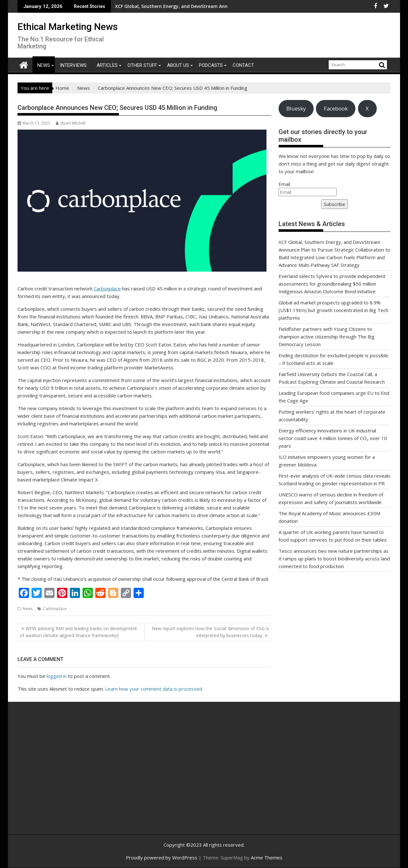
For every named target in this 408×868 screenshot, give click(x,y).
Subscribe (335, 204)
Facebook (336, 108)
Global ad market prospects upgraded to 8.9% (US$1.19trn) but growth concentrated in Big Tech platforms (333, 310)
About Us (178, 65)
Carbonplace (107, 288)
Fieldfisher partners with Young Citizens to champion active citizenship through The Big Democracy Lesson (327, 337)
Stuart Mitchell (71, 123)
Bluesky (296, 108)
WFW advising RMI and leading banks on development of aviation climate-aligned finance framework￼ (78, 632)
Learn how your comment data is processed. (154, 689)
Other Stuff (142, 65)
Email (284, 184)
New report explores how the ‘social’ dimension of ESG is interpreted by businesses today (210, 632)
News (44, 65)
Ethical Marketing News (68, 27)
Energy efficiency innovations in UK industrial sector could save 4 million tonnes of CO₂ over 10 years (333, 438)
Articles (107, 65)
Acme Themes (267, 857)
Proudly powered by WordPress (162, 857)
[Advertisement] (78, 775)
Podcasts (211, 65)
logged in (57, 676)
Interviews (73, 65)
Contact (243, 65)
